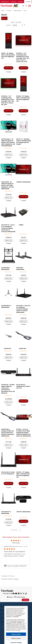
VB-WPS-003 (22, 348)
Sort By (8, 25)
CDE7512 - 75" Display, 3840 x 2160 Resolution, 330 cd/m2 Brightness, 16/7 (23, 475)
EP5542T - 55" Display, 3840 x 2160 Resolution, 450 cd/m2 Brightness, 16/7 (23, 99)
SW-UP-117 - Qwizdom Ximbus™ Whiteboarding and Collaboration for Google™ (24, 142)
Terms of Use (16, 617)
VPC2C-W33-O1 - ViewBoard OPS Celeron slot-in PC (23, 386)
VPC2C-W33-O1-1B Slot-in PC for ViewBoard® (8, 473)
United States (20, 597)
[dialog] (16, 623)
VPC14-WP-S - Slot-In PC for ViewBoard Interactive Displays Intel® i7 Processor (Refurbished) (23, 309)
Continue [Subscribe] (25, 600)
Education (14, 2)
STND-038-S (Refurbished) (20, 269)
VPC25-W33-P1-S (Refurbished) (6, 513)
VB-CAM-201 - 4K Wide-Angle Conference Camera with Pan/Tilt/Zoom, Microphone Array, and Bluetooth (8, 389)
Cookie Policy (9, 617)
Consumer (28, 2)
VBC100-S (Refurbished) (24, 512)
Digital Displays (18, 11)
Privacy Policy (19, 615)
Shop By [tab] (4, 18)
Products (9, 11)
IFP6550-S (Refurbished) (23, 182)
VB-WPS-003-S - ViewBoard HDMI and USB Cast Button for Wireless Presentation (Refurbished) (8, 433)
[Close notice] (26, 608)
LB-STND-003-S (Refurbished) (6, 269)
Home (3, 11)
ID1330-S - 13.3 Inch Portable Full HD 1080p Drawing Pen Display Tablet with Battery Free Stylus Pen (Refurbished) (24, 433)
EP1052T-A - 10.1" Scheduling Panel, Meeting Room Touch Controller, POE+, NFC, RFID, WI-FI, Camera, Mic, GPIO (8, 100)
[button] (9, 72)
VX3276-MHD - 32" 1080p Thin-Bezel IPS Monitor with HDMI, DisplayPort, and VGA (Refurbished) (8, 185)
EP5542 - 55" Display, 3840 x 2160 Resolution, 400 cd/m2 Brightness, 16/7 (8, 56)
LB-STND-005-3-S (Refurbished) (6, 306)
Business (21, 2)
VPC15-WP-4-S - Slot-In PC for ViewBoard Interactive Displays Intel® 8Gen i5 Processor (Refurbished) (8, 228)
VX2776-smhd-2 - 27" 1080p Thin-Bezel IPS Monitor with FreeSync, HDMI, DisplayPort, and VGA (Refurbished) (8, 142)
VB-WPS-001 (8, 348)
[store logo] (9, 6)
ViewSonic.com (5, 2)
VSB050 (21, 225)
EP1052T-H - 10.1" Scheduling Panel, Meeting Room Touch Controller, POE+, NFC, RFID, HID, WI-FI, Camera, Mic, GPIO (23, 57)
